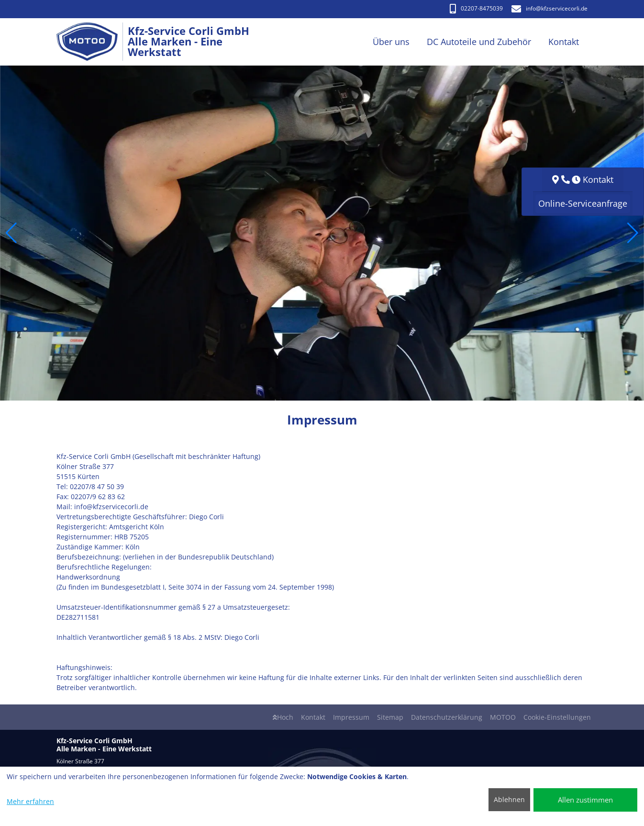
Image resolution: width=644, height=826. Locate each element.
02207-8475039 (476, 8)
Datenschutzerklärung (447, 717)
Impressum (351, 717)
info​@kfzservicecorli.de (550, 8)
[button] (11, 233)
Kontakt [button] (564, 42)
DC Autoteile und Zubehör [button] (479, 42)
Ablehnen (509, 799)
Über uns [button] (391, 42)
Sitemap (390, 717)
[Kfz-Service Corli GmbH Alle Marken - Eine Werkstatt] (92, 42)
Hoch (283, 717)
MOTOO (503, 717)
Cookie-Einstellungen (557, 717)
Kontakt (313, 717)
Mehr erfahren (30, 801)
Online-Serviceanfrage (583, 203)
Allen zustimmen (585, 800)
